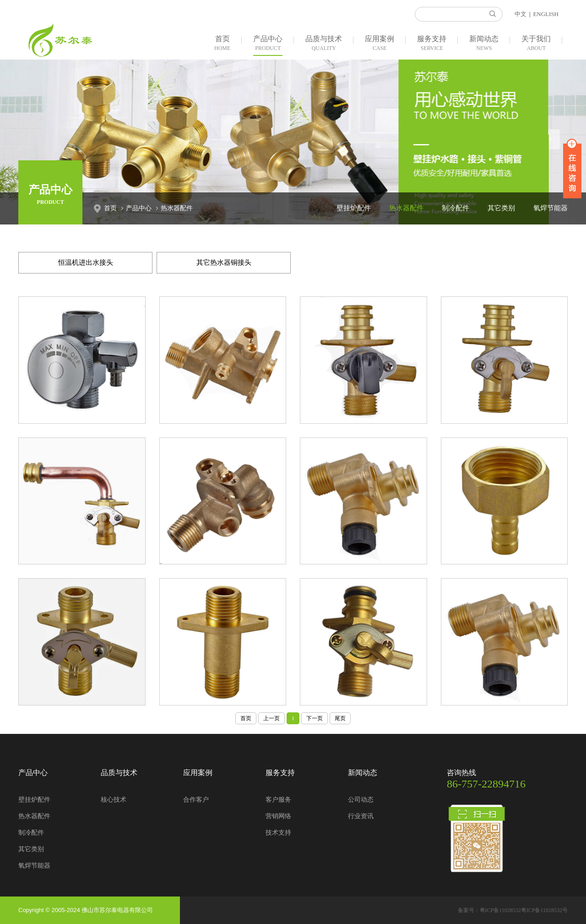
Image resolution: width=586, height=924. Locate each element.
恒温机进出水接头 (86, 262)
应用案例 (380, 44)
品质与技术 (324, 44)
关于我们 (536, 44)
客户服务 (278, 800)
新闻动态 (484, 44)
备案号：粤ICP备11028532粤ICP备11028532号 (513, 910)
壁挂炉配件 (354, 208)
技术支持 (278, 833)
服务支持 (432, 44)
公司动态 (361, 800)
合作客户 (196, 800)
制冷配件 (456, 208)
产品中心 (268, 44)
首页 (222, 44)
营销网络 (278, 816)
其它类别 (501, 208)
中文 (521, 14)
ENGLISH (546, 14)
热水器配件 (177, 208)
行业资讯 (361, 816)
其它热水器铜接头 (224, 262)
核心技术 (114, 800)
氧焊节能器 (551, 208)
